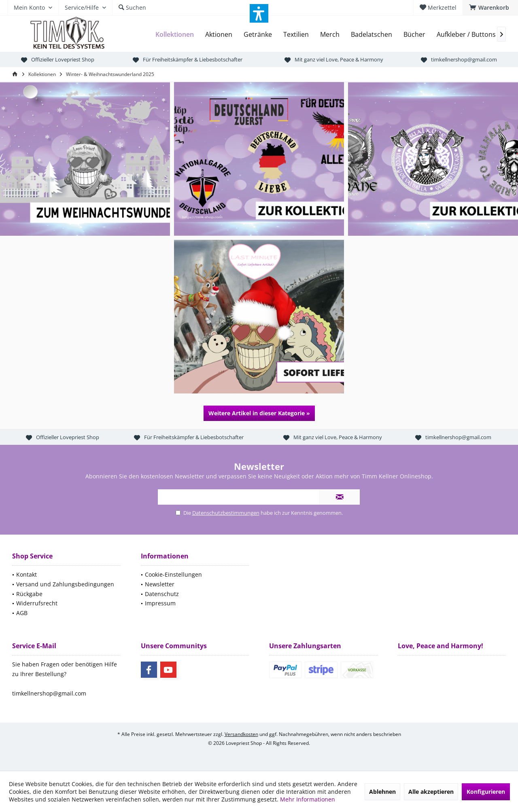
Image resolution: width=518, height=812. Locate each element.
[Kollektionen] (175, 35)
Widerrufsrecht (37, 603)
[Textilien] (296, 35)
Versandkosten (241, 734)
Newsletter (160, 584)
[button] (259, 13)
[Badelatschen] (372, 35)
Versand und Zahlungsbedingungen (65, 584)
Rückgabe (29, 594)
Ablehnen (382, 792)
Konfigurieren (486, 792)
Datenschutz (162, 594)
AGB (22, 613)
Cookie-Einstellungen (173, 574)
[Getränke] (258, 35)
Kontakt (27, 574)
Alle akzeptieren (431, 792)
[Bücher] (414, 35)
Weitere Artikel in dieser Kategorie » (259, 413)
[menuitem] (490, 8)
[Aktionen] (219, 35)
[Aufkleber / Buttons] (466, 35)
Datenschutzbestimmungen (226, 513)
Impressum (160, 603)
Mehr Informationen (308, 799)
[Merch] (330, 35)
